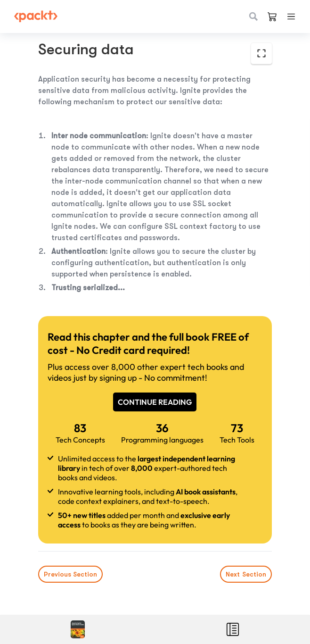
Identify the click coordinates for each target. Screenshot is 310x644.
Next (246, 574)
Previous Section (70, 574)
